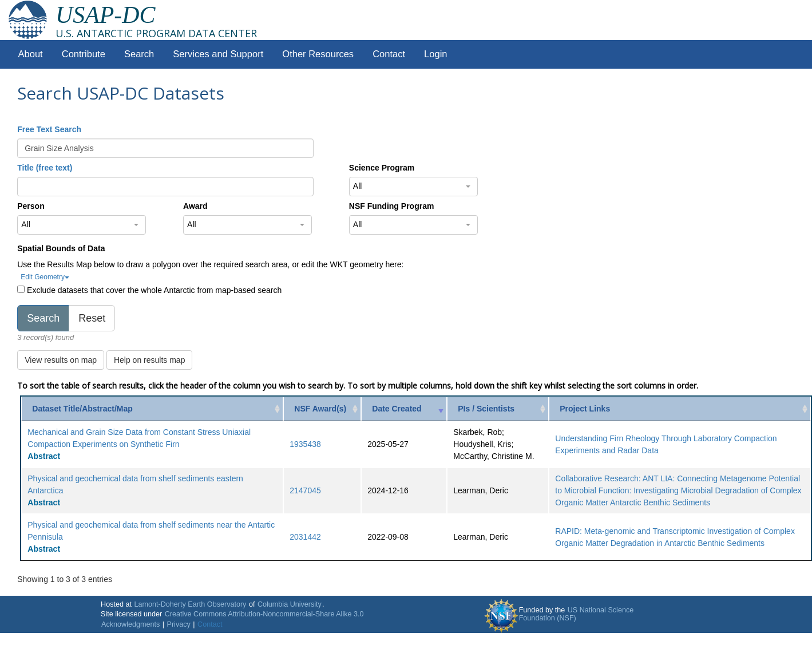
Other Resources (318, 54)
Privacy (179, 624)
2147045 (305, 490)
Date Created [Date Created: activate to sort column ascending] (397, 409)
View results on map (61, 360)
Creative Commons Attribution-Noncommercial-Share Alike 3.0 (264, 614)
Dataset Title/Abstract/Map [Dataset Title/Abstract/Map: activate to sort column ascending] (82, 409)
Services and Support (218, 54)
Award (195, 206)
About (31, 54)
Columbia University (290, 604)
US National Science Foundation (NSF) (577, 614)
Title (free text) (45, 168)
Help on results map (150, 360)
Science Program (382, 168)
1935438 (305, 444)
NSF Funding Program (392, 206)
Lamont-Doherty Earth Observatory (190, 604)
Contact (389, 54)
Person (31, 206)
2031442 (305, 537)
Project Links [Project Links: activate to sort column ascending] (585, 409)
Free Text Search (49, 129)
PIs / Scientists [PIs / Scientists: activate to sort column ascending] (486, 409)
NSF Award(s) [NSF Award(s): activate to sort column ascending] (320, 409)
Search (139, 54)
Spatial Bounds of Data (61, 248)
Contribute (84, 54)
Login (435, 54)
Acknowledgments (130, 624)
